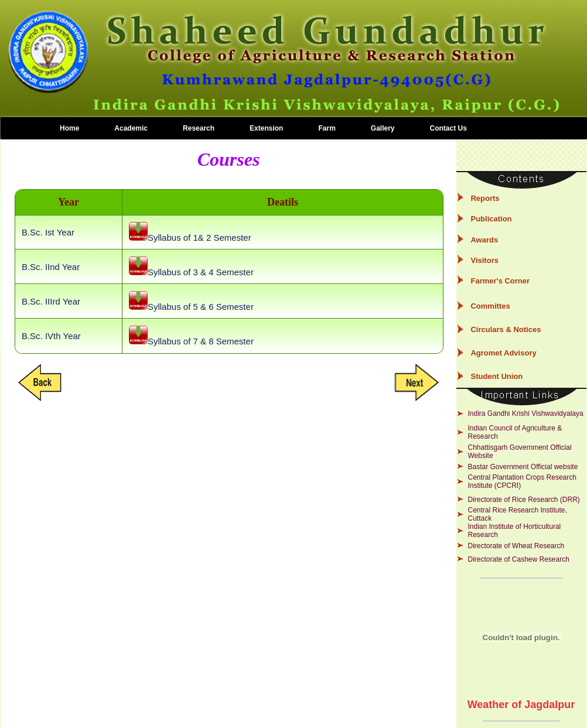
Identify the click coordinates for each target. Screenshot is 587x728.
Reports (485, 198)
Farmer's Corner (500, 281)
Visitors (484, 260)
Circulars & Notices (506, 329)
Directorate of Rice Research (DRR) (523, 500)
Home (69, 128)
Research (199, 128)
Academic (131, 128)
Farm (327, 128)
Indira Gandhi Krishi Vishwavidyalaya (525, 413)
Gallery (383, 128)
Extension (266, 128)
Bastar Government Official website (523, 467)
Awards (484, 240)
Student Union (496, 376)
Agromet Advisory (503, 353)
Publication (491, 219)
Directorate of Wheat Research (516, 546)
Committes (490, 306)
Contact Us (448, 128)
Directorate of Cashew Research (518, 559)
